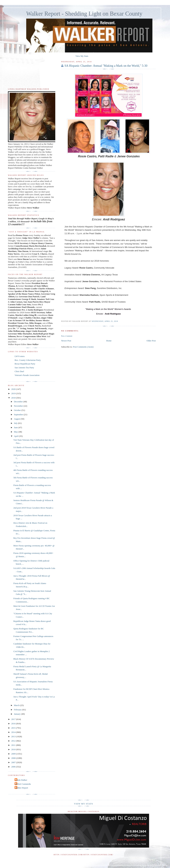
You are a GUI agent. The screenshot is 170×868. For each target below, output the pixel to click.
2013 (14, 736)
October (18, 410)
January (18, 714)
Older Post (151, 341)
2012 (14, 741)
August (17, 419)
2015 (14, 728)
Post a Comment (67, 336)
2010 (14, 749)
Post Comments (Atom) (83, 347)
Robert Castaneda (23, 784)
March (17, 705)
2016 (14, 724)
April (17, 436)
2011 (14, 745)
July (16, 423)
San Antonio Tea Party (24, 368)
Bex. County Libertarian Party (28, 360)
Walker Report (22, 788)
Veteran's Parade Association (27, 375)
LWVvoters (20, 356)
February (18, 710)
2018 (14, 398)
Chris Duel (19, 371)
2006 (14, 767)
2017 (14, 719)
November (19, 406)
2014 (14, 732)
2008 (14, 758)
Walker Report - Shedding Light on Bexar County (84, 14)
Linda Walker (21, 780)
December (19, 402)
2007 (14, 762)
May (16, 432)
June (16, 427)
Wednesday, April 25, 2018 (105, 321)
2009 (14, 754)
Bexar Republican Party (25, 364)
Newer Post (66, 341)
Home (109, 341)
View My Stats (82, 56)
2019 (14, 393)
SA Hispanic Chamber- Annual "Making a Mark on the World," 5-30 (106, 66)
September (19, 414)
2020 (14, 389)
